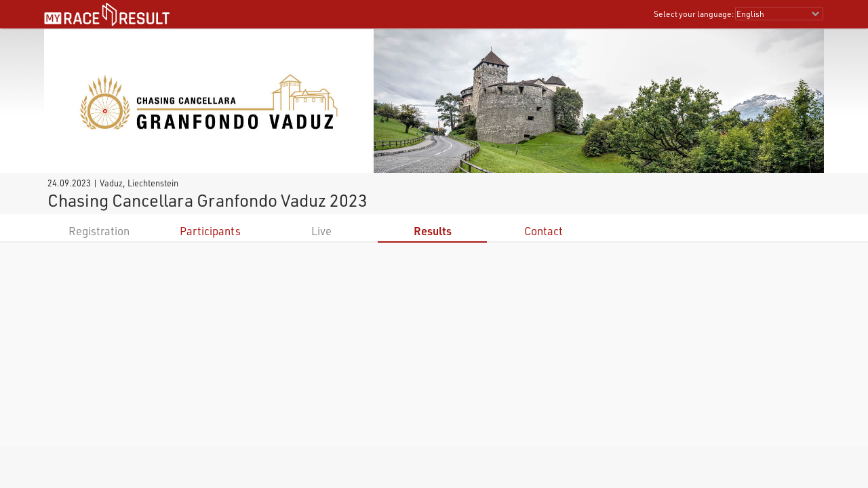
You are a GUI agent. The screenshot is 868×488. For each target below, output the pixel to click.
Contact (544, 231)
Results (433, 231)
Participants (210, 231)
